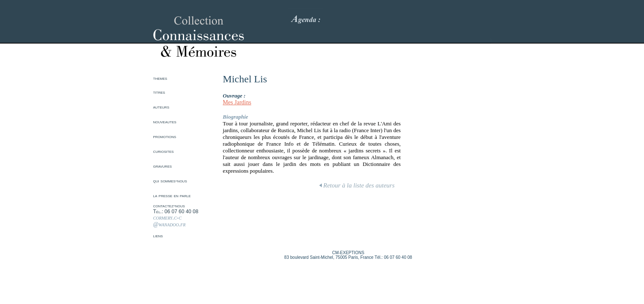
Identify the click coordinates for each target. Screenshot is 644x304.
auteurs (161, 107)
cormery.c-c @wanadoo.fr (170, 221)
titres (159, 92)
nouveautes (165, 122)
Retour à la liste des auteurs (357, 185)
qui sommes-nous (170, 181)
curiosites (164, 151)
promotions (165, 136)
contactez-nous (169, 206)
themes (160, 78)
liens (158, 236)
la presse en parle (172, 195)
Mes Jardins (237, 102)
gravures (163, 166)
